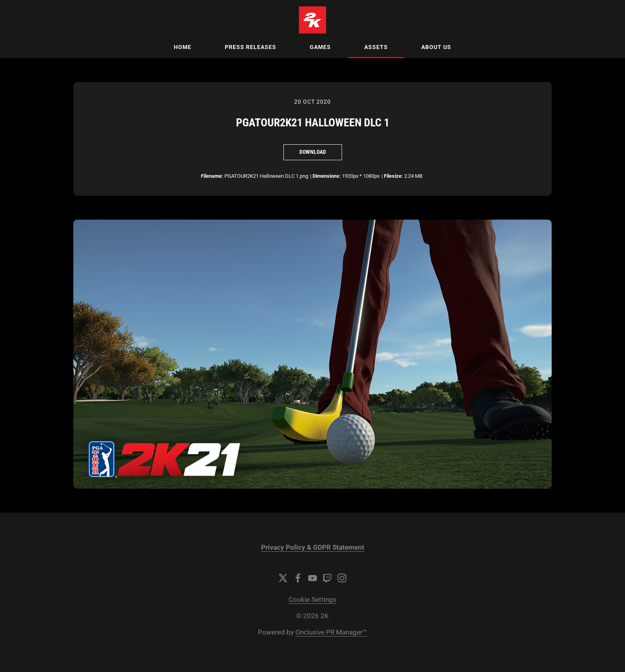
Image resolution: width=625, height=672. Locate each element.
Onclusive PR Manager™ (331, 632)
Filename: (212, 176)
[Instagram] (342, 578)
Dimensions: (327, 176)
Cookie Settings (312, 600)
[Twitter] (283, 578)
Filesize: (393, 176)
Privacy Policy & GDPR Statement (313, 547)
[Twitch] (327, 578)
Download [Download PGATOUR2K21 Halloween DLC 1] (313, 152)
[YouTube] (312, 578)
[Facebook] (298, 578)
